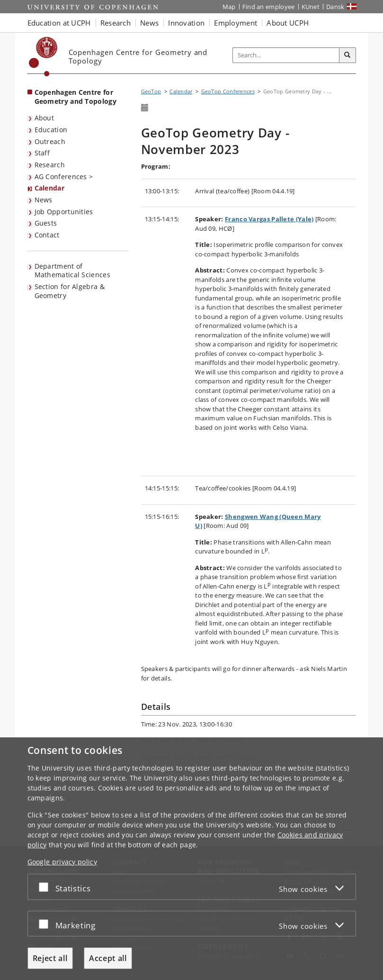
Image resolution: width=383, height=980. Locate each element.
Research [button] (116, 23)
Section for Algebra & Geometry (70, 291)
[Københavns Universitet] (43, 57)
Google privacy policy (62, 862)
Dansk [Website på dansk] (335, 7)
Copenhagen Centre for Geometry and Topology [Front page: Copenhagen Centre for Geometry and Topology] (76, 97)
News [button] (149, 23)
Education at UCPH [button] (59, 23)
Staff (42, 153)
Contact (47, 235)
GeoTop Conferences (228, 91)
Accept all (108, 958)
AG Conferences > (64, 177)
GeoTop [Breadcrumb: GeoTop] (151, 91)
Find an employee (269, 7)
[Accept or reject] (46, 887)
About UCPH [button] (288, 23)
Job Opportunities (64, 212)
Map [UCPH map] (229, 7)
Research (50, 165)
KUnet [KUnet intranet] (311, 7)
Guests (46, 223)
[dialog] (191, 859)
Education (51, 130)
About (45, 118)
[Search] (347, 55)
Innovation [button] (186, 23)
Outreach (50, 141)
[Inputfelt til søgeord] (286, 55)
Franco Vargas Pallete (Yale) (269, 219)
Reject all (50, 958)
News (44, 200)
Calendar (49, 188)
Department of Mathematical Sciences (72, 271)
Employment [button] (236, 23)
